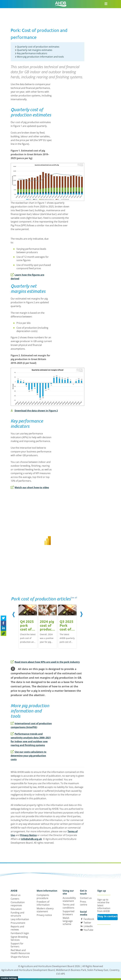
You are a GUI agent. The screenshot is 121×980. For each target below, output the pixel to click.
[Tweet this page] (3, 618)
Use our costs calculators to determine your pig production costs (29, 756)
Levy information (20, 919)
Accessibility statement (69, 899)
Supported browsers (69, 913)
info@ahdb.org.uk (31, 839)
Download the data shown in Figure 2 (34, 411)
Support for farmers (17, 945)
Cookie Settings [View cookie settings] (9, 978)
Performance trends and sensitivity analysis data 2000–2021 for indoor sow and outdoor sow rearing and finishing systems (31, 740)
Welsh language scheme (68, 921)
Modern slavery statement (45, 910)
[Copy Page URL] (3, 633)
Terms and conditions (69, 906)
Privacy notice (44, 915)
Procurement (18, 923)
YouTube (88, 930)
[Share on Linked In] (3, 628)
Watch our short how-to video (30, 487)
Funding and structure (17, 914)
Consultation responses (18, 904)
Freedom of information (43, 903)
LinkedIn (88, 926)
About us (16, 895)
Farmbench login (20, 933)
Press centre (84, 903)
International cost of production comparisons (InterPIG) (31, 725)
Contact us (86, 898)
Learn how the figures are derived (27, 277)
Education (16, 909)
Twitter (87, 923)
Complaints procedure (43, 897)
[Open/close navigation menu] (106, 4)
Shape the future (20, 957)
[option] (28, 627)
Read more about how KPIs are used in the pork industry (45, 662)
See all (74, 598)
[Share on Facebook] (3, 623)
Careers (15, 899)
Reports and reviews (17, 928)
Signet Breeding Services (19, 938)
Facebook (89, 919)
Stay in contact (107, 916)
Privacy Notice (28, 835)
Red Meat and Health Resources (20, 952)
